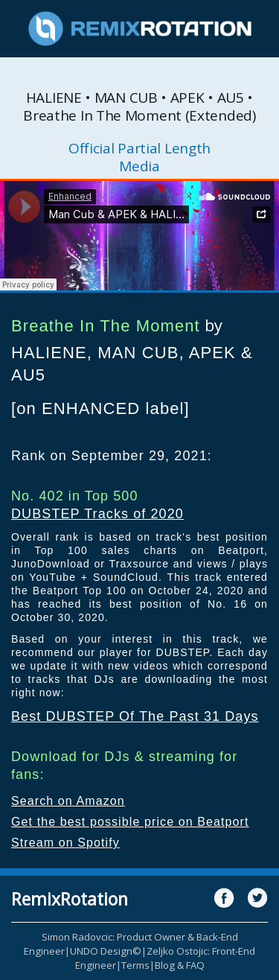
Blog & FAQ (180, 965)
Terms (135, 965)
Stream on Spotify (65, 843)
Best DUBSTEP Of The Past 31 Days (135, 716)
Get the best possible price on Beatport (130, 822)
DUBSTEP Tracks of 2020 (97, 514)
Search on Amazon (68, 801)
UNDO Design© (106, 951)
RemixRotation (70, 899)
